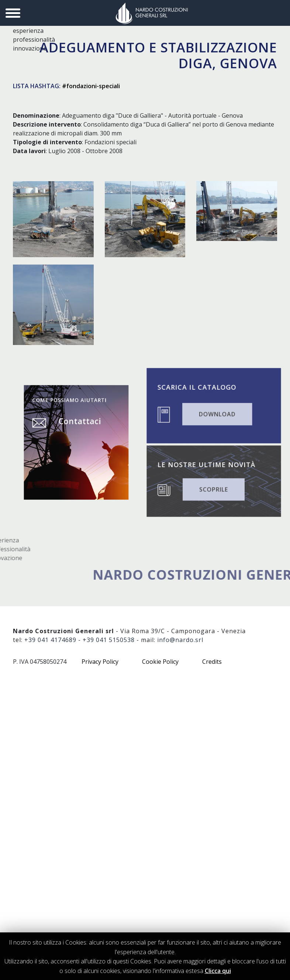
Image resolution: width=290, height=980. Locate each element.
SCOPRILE (213, 487)
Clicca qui (218, 971)
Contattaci (78, 429)
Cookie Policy (160, 662)
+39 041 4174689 (50, 640)
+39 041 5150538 (109, 640)
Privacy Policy (100, 662)
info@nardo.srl (180, 640)
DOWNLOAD (217, 412)
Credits (212, 662)
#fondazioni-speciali (91, 86)
